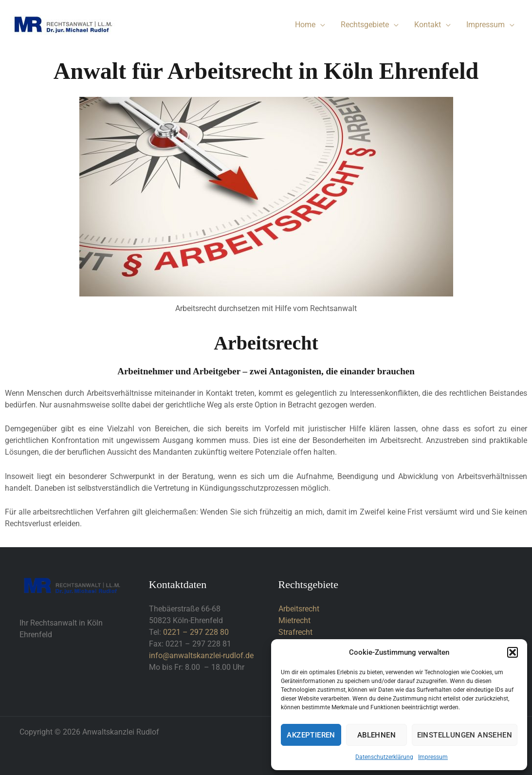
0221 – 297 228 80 (196, 632)
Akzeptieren (311, 735)
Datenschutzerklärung (384, 757)
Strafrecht (295, 632)
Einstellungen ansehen (465, 735)
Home (305, 25)
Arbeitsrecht (299, 609)
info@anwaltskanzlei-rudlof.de (201, 655)
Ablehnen (376, 735)
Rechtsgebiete (365, 25)
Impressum (433, 757)
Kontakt (428, 25)
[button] (513, 652)
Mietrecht (294, 620)
